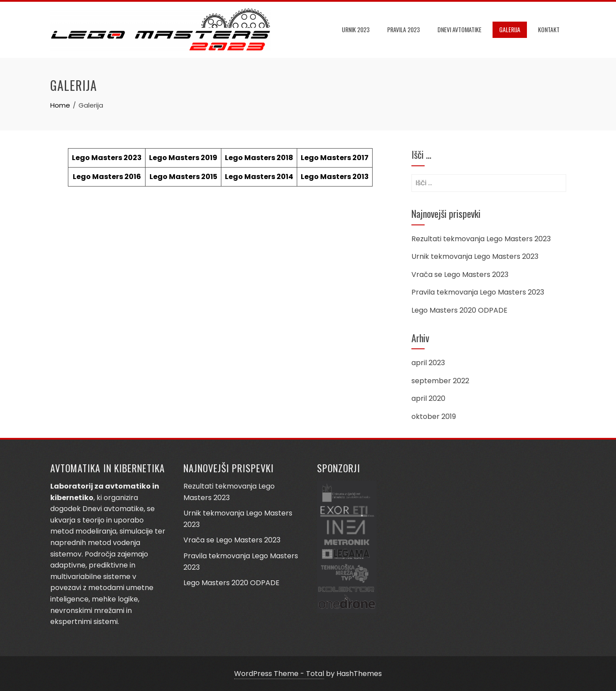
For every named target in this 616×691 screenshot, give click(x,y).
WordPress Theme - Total (279, 674)
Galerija (510, 29)
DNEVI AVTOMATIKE (459, 29)
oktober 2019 (434, 416)
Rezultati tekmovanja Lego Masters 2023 (481, 239)
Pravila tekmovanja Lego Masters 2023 (478, 292)
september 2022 (440, 381)
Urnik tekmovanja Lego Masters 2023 (475, 256)
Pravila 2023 (403, 29)
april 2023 (428, 363)
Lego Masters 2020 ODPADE (459, 310)
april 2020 (428, 398)
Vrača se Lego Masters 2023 (460, 275)
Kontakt (549, 29)
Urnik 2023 (356, 29)
